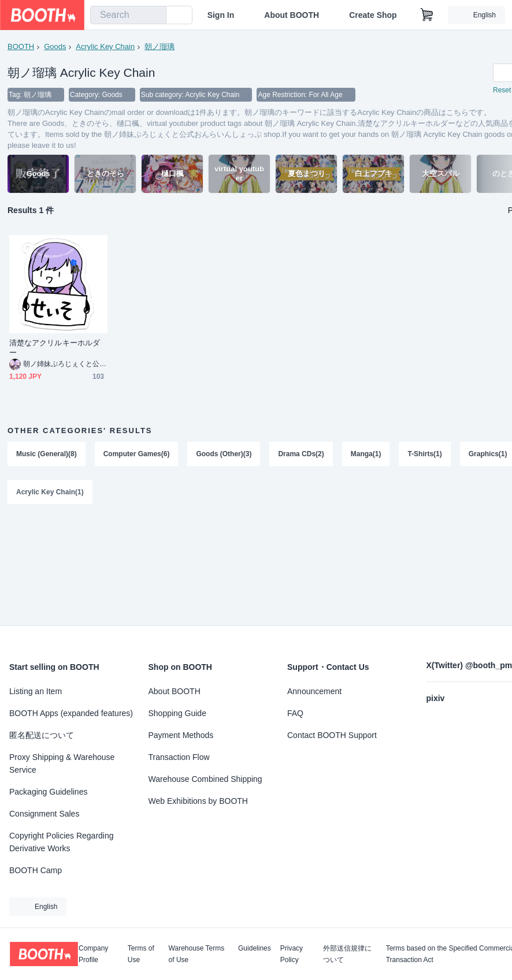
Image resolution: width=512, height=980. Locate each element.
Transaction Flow (179, 757)
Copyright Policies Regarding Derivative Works (62, 842)
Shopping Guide (177, 713)
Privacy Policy (292, 954)
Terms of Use (141, 954)
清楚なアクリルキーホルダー (55, 348)
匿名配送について (42, 735)
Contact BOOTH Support (332, 735)
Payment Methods (181, 735)
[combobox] (128, 15)
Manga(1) (366, 454)
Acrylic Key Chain (105, 46)
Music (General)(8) (47, 454)
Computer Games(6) (137, 454)
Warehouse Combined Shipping (205, 779)
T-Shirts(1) (424, 454)
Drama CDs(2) (301, 454)
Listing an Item (36, 691)
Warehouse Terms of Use (197, 954)
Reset (502, 90)
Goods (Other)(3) (224, 454)
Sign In (221, 15)
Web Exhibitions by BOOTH (198, 801)
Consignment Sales (44, 814)
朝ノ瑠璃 (159, 46)
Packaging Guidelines (48, 792)
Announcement (314, 691)
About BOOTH (292, 15)
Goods (55, 46)
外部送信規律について (347, 954)
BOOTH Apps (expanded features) (71, 713)
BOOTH (21, 46)
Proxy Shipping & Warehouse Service (62, 763)
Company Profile (93, 954)
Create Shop (373, 15)
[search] (155, 16)
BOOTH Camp (36, 870)
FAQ (295, 713)
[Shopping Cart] (427, 15)
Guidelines (255, 949)
